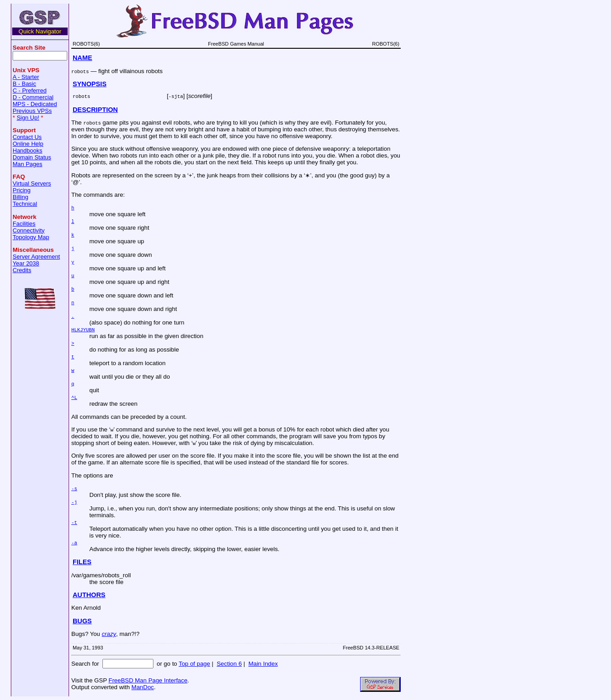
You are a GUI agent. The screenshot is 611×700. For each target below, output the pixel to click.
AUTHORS (89, 595)
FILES (82, 562)
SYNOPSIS (90, 84)
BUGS (82, 621)
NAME (82, 58)
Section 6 (229, 664)
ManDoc (143, 687)
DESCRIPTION (95, 110)
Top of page (194, 664)
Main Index (263, 664)
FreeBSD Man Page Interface (148, 680)
